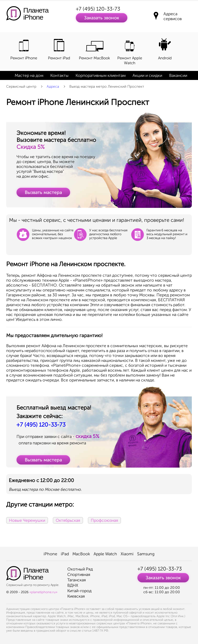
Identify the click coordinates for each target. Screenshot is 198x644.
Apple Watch (105, 554)
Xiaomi (127, 554)
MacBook (81, 554)
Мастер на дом (29, 75)
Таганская (77, 580)
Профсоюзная (104, 520)
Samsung (146, 554)
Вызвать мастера (43, 192)
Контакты (59, 75)
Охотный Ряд (80, 569)
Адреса (53, 87)
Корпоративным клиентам (101, 75)
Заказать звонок (102, 18)
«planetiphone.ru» (43, 592)
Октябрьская (68, 520)
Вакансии (178, 75)
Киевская (76, 596)
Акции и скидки (147, 75)
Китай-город (79, 591)
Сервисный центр (21, 87)
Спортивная (79, 574)
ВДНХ (73, 585)
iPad (65, 554)
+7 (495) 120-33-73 (98, 9)
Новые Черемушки (27, 520)
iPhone (50, 554)
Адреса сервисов (173, 16)
